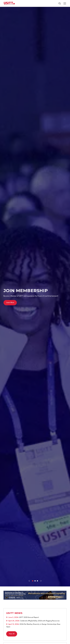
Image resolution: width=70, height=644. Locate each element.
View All (12, 634)
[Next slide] (41, 581)
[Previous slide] (29, 581)
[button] (64, 3)
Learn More (10, 303)
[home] (9, 3)
